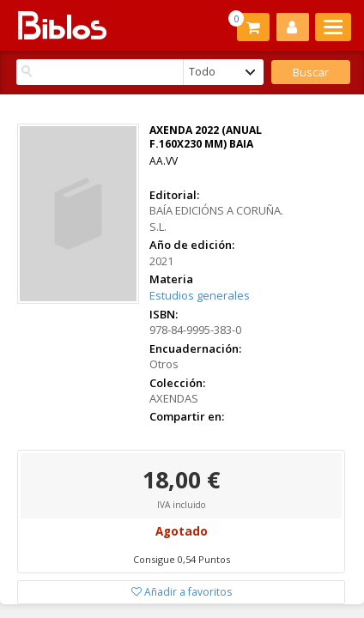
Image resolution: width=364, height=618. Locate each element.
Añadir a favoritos (182, 592)
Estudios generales (200, 295)
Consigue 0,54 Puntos (182, 559)
